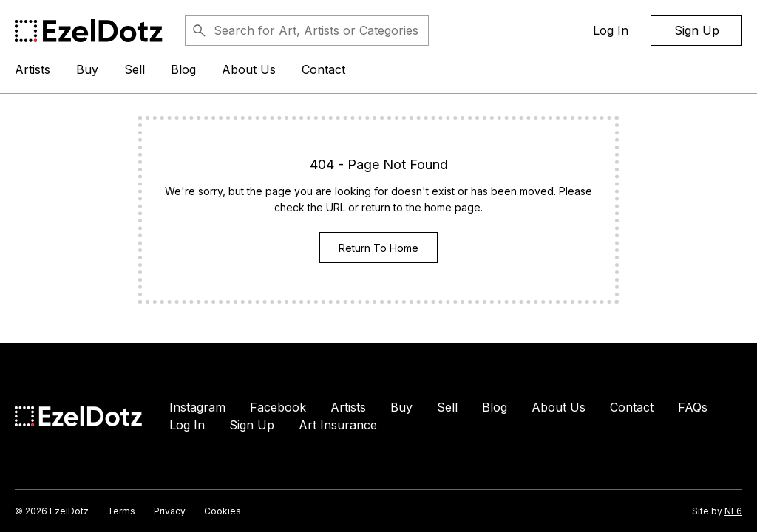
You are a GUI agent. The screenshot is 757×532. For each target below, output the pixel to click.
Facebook (278, 407)
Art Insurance (338, 425)
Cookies (223, 511)
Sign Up (697, 30)
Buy (87, 69)
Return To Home (378, 248)
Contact (323, 69)
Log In (611, 30)
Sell (135, 69)
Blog (183, 69)
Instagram (197, 407)
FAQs (693, 407)
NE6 (733, 511)
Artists (33, 69)
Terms (121, 511)
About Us (249, 69)
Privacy (170, 511)
